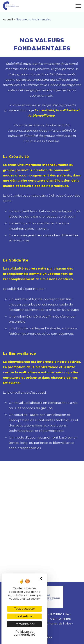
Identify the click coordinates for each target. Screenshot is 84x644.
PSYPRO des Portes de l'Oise (50, 624)
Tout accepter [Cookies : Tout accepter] (25, 609)
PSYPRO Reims (60, 619)
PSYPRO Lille (60, 614)
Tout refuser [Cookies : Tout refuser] (24, 616)
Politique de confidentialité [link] (24, 633)
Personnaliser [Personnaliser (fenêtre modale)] (25, 624)
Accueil (8, 20)
